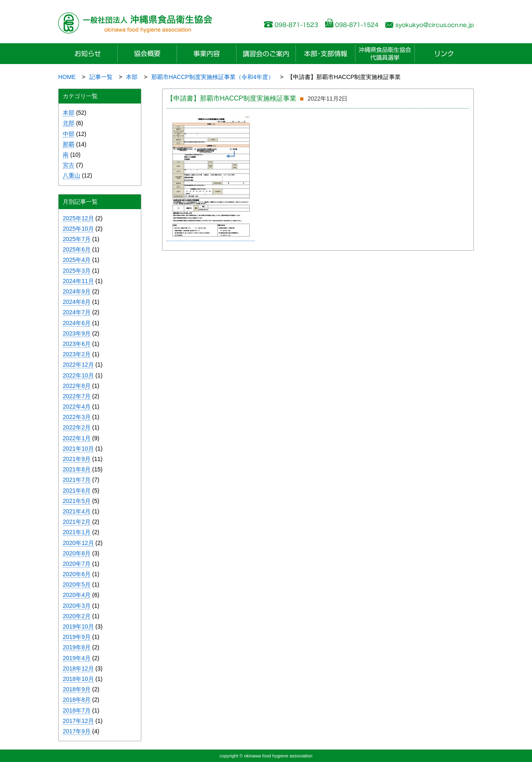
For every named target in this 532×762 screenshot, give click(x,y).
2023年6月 (77, 344)
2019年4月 (77, 658)
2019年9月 (77, 637)
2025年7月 (77, 239)
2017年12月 (78, 721)
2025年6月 (77, 249)
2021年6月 (77, 491)
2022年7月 (77, 396)
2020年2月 (77, 616)
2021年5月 (77, 501)
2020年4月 (77, 595)
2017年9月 (77, 731)
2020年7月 (77, 564)
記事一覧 (101, 77)
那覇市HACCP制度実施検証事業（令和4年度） (213, 77)
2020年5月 (77, 584)
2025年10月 (78, 229)
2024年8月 (77, 302)
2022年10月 (78, 375)
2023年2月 (77, 354)
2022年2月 (77, 427)
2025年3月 (77, 271)
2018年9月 (77, 689)
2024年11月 (78, 281)
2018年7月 (77, 710)
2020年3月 (77, 606)
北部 (69, 123)
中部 (69, 134)
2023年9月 (77, 333)
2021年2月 (77, 522)
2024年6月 (77, 323)
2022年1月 (77, 438)
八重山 (71, 175)
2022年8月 (77, 386)
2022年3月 (77, 417)
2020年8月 (77, 553)
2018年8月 (77, 700)
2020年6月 (77, 574)
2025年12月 (78, 218)
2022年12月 (78, 365)
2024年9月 (77, 291)
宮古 (69, 165)
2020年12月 (78, 543)
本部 (132, 77)
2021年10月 (78, 449)
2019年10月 (78, 626)
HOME (67, 77)
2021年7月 (77, 480)
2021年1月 (77, 532)
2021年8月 (77, 469)
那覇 (69, 144)
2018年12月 (78, 668)
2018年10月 (78, 679)
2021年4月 (77, 511)
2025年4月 (77, 260)
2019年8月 (77, 647)
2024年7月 (77, 312)
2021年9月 (77, 459)
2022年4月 (77, 407)
